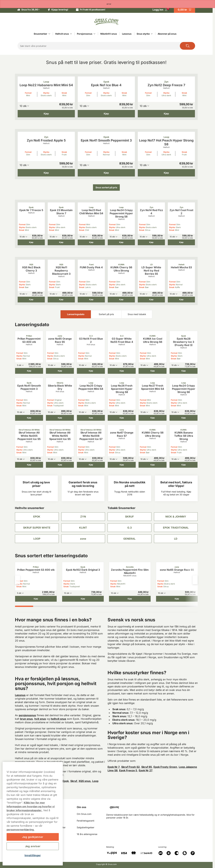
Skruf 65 (147, 767)
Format (28, 93)
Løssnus (127, 34)
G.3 (129, 528)
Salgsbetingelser (86, 827)
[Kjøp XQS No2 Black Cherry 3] (31, 300)
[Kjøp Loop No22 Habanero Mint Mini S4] (46, 114)
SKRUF (129, 517)
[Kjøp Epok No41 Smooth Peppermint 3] (106, 173)
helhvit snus (58, 719)
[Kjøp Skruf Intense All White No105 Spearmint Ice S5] (60, 465)
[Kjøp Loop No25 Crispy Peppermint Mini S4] (91, 418)
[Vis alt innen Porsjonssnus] (94, 34)
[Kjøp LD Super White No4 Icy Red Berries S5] (151, 300)
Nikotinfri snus (109, 34)
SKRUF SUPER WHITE (37, 528)
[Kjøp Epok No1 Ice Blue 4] (106, 114)
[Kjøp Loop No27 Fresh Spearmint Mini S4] (153, 418)
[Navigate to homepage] (153, 806)
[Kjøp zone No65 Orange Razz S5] (60, 371)
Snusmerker (40, 34)
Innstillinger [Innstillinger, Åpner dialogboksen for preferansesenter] (33, 855)
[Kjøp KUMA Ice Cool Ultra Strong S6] (153, 371)
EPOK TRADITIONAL (176, 528)
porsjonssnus (27, 715)
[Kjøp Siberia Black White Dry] (60, 418)
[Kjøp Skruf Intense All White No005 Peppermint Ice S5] (29, 465)
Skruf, (74, 781)
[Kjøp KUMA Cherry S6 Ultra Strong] (121, 300)
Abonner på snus (167, 34)
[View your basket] (184, 10)
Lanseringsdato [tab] (76, 314)
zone (83, 539)
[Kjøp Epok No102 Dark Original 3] (83, 599)
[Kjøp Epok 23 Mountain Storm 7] (61, 242)
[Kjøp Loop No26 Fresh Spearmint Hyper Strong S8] (122, 418)
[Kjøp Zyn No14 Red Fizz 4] (151, 242)
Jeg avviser (33, 846)
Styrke (46, 93)
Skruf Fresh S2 (130, 767)
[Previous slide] (18, 580)
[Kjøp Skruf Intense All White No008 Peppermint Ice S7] (91, 465)
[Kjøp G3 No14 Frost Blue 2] (91, 371)
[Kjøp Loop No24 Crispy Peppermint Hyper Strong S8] (121, 242)
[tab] (24, 606)
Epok (66, 781)
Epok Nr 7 (114, 767)
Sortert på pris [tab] (106, 314)
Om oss (81, 807)
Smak (64, 93)
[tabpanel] (106, 396)
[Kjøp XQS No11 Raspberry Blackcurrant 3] (61, 300)
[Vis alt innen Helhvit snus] (71, 34)
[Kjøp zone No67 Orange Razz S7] (122, 465)
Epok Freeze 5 (128, 770)
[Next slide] (195, 580)
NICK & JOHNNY (176, 517)
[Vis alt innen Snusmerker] (49, 34)
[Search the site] (187, 46)
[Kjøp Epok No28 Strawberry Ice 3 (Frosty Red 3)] (184, 371)
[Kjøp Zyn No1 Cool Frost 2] (181, 242)
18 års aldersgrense (87, 834)
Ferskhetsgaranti (86, 821)
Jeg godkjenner (33, 837)
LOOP (37, 539)
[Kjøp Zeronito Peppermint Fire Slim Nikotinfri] (130, 599)
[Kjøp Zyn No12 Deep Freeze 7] (166, 114)
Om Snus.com (84, 814)
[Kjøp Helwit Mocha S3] (181, 300)
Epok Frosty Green (165, 767)
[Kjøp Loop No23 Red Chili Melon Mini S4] (91, 242)
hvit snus (40, 719)
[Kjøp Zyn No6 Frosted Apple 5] (46, 173)
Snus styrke (143, 34)
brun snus (26, 719)
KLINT (83, 528)
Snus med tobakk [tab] (137, 314)
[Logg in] (160, 10)
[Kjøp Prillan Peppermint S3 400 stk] (29, 371)
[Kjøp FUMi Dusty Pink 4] (91, 300)
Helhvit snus (62, 34)
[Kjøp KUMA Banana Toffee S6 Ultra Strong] (184, 465)
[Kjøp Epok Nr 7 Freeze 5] (31, 242)
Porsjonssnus (85, 34)
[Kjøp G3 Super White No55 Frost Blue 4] (122, 371)
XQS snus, (85, 781)
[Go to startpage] (106, 22)
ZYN (83, 517)
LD (176, 539)
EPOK (37, 517)
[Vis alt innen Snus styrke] (152, 34)
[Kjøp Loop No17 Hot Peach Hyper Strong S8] (166, 173)
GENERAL (129, 539)
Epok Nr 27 (146, 770)
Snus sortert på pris (106, 187)
